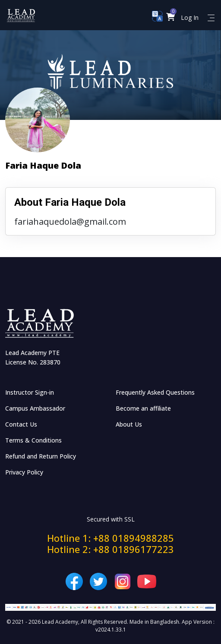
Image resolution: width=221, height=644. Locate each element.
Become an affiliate (143, 408)
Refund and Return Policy (41, 456)
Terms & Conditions (33, 440)
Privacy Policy (24, 472)
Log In (190, 17)
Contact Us (21, 424)
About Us (129, 424)
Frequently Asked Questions (155, 392)
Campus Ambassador (35, 408)
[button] (171, 17)
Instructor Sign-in (30, 392)
